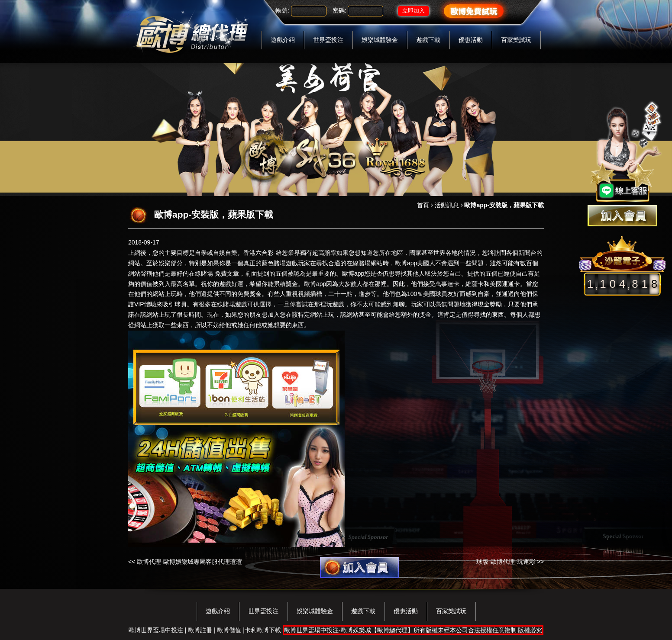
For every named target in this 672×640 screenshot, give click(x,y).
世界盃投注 (328, 40)
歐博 (310, 284)
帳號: (282, 10)
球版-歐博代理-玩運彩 (506, 562)
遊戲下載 (428, 40)
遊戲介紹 (283, 40)
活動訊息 (447, 205)
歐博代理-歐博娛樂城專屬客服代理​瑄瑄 (189, 562)
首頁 (423, 205)
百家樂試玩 (516, 40)
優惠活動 (471, 40)
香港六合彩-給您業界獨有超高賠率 (290, 253)
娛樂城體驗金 (380, 40)
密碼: (339, 10)
